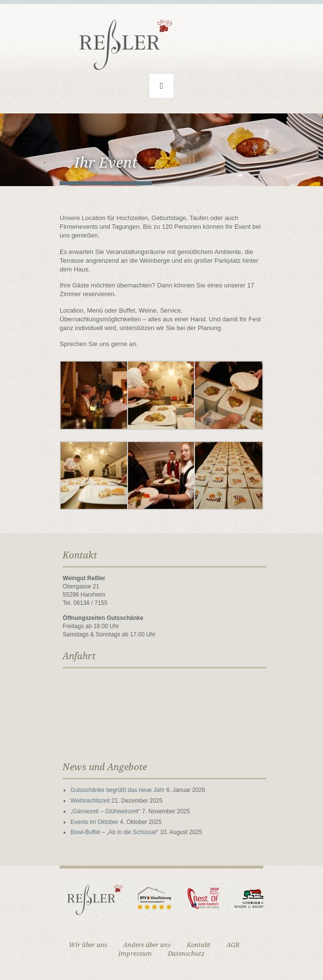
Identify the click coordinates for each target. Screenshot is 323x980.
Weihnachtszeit (90, 801)
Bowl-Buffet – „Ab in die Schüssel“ (114, 832)
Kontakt (199, 945)
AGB (233, 945)
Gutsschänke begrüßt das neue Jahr (117, 790)
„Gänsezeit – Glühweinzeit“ (105, 811)
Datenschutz (186, 954)
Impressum (135, 954)
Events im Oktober (94, 822)
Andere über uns (147, 945)
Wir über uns (88, 945)
